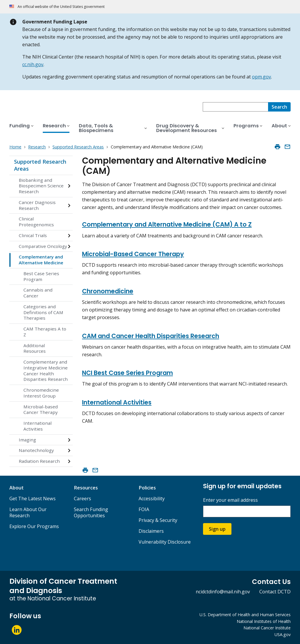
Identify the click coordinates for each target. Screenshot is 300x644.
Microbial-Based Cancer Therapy (133, 254)
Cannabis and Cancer (38, 293)
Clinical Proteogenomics (36, 222)
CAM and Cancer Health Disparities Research (151, 336)
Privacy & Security (158, 520)
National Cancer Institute (267, 628)
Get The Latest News (33, 499)
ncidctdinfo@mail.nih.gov (223, 592)
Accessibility (152, 499)
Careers (82, 499)
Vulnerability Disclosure (165, 542)
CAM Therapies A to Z (45, 332)
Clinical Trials (33, 235)
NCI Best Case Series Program (127, 373)
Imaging (27, 440)
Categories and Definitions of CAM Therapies (43, 312)
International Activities (37, 426)
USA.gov (283, 634)
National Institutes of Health (264, 621)
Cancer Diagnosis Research (37, 205)
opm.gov (261, 77)
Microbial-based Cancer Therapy (41, 410)
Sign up (217, 529)
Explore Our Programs (34, 526)
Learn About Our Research (28, 512)
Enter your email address (230, 500)
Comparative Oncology (43, 246)
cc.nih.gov (33, 64)
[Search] (279, 107)
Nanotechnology (36, 450)
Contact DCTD (275, 592)
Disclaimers (151, 531)
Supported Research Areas (40, 165)
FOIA (144, 509)
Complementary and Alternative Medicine (41, 260)
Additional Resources (35, 348)
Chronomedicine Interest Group (41, 393)
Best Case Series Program (41, 276)
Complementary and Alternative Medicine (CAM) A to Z (167, 224)
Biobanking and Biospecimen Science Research (41, 186)
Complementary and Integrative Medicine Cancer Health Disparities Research (46, 370)
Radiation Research (39, 461)
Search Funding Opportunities (91, 512)
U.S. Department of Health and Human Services (245, 615)
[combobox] (235, 107)
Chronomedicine (108, 291)
